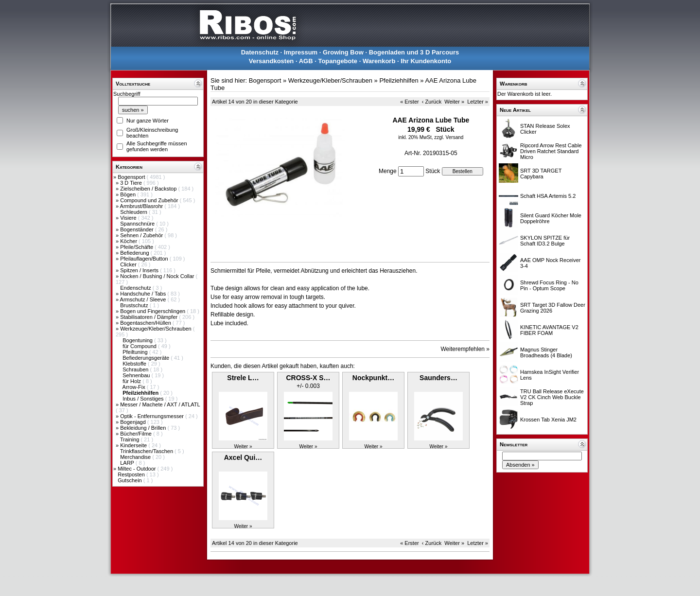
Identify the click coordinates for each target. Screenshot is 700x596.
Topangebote (338, 61)
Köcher (129, 241)
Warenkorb (379, 61)
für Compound (140, 346)
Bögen (129, 194)
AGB (306, 61)
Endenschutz (136, 288)
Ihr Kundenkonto (426, 61)
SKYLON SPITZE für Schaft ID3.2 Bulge (545, 241)
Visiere (129, 218)
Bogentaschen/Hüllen (146, 323)
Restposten (132, 474)
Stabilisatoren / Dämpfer (149, 317)
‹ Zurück (432, 102)
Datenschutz (260, 52)
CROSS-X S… (308, 378)
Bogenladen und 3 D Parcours (414, 52)
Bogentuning (138, 340)
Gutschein (131, 480)
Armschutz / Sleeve (144, 299)
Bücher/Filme (137, 434)
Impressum (301, 52)
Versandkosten (271, 61)
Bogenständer (138, 229)
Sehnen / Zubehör (142, 235)
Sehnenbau (137, 375)
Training (130, 439)
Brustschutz (135, 305)
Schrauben (136, 369)
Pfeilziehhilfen (399, 80)
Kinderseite (134, 445)
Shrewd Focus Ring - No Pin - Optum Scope (549, 285)
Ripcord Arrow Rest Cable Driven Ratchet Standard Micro (551, 151)
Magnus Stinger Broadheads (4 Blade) (546, 352)
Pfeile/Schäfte (137, 247)
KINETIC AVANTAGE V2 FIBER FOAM (549, 330)
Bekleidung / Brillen (144, 428)
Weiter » (454, 102)
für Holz (132, 381)
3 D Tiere (132, 183)
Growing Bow (343, 52)
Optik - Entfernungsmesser (153, 416)
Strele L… (243, 378)
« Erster (410, 102)
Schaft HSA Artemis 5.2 (548, 196)
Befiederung (135, 253)
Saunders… (438, 378)
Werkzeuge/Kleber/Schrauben (157, 329)
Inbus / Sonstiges (144, 399)
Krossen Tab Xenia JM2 (548, 420)
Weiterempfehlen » (465, 349)
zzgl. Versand (449, 137)
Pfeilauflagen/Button (145, 259)
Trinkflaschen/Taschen (147, 451)
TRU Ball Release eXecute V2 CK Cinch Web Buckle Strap (552, 397)
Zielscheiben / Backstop (149, 189)
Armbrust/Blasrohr (142, 206)
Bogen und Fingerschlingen (153, 311)
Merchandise (136, 457)
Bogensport (132, 177)
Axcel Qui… (243, 457)
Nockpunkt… (373, 378)
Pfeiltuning (136, 352)
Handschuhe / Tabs (144, 294)
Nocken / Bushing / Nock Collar (158, 276)
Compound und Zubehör (150, 200)
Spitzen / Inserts (140, 270)
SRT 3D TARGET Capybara (541, 174)
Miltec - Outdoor (137, 469)
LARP (128, 463)
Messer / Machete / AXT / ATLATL (160, 404)
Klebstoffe (135, 364)
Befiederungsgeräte (147, 358)
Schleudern (134, 212)
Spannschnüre (138, 224)
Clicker (129, 264)
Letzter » (478, 102)
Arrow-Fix (135, 387)
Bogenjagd (134, 422)
